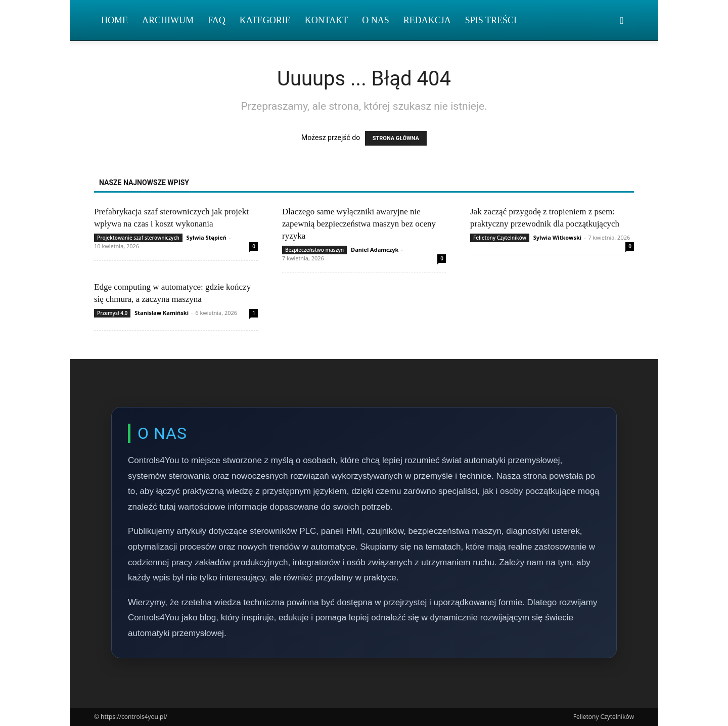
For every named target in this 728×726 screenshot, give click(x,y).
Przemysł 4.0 (112, 313)
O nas (376, 20)
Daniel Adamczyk (375, 249)
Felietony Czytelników (500, 238)
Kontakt (327, 20)
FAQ (217, 20)
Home (115, 20)
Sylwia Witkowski (557, 237)
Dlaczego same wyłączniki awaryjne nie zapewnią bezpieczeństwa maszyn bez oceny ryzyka (359, 224)
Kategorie (265, 20)
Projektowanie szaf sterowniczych (138, 238)
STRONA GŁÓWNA (396, 138)
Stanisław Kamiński (162, 313)
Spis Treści (491, 20)
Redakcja (427, 20)
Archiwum (168, 20)
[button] (622, 21)
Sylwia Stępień (207, 237)
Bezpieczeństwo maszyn (314, 250)
